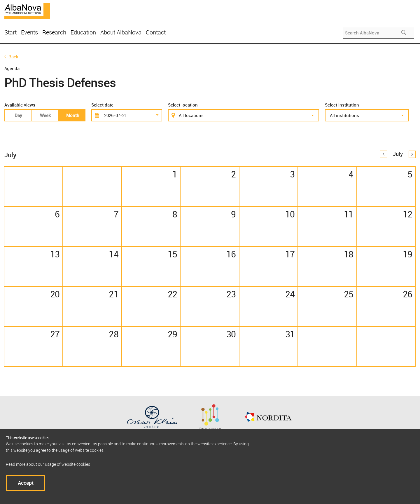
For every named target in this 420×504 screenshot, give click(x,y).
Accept (26, 483)
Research (54, 32)
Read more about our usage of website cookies (48, 464)
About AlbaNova (121, 32)
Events (29, 32)
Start (10, 32)
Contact (156, 32)
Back (13, 57)
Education (83, 32)
